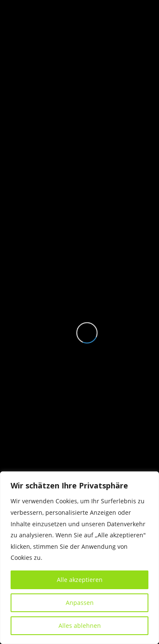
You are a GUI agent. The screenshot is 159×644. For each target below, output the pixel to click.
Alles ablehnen (80, 626)
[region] (79, 558)
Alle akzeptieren (80, 580)
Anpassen (80, 603)
